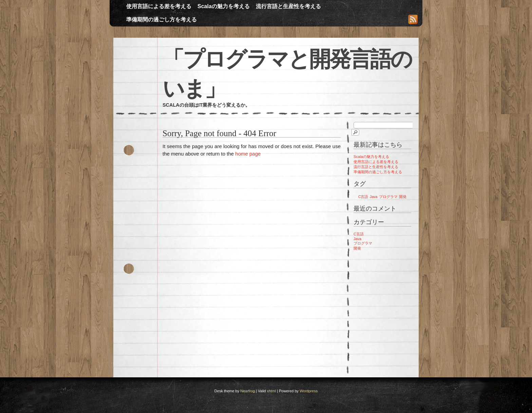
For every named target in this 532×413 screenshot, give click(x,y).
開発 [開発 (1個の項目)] (403, 197)
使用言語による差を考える (159, 6)
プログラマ (363, 243)
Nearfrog (248, 391)
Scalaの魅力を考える (224, 6)
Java (357, 239)
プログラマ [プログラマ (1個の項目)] (388, 197)
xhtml (271, 391)
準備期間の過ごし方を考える (161, 20)
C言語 (359, 234)
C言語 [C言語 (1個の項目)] (363, 197)
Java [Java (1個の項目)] (374, 197)
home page (248, 154)
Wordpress (309, 391)
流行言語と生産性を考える (288, 6)
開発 (357, 248)
